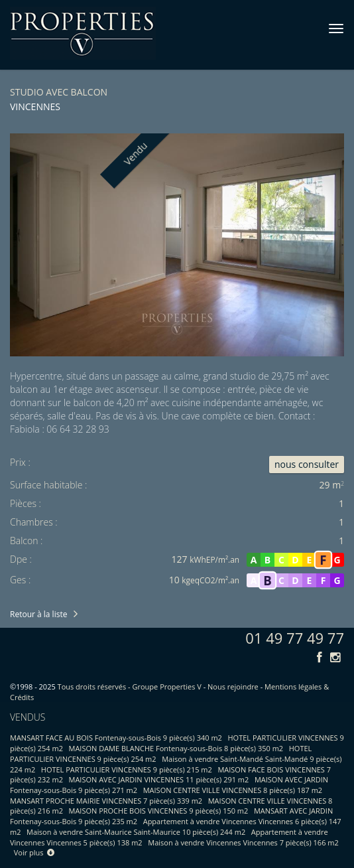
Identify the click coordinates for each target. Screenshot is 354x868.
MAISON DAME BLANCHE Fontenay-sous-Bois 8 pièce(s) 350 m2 (176, 748)
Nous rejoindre (233, 687)
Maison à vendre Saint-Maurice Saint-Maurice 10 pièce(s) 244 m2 (136, 832)
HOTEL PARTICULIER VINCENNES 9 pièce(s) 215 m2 (127, 769)
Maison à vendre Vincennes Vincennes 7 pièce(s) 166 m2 (243, 842)
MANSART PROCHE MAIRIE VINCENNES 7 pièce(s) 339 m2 (106, 801)
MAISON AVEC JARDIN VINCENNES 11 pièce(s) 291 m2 (159, 779)
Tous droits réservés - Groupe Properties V (130, 687)
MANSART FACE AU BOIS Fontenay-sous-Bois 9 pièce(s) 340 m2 (116, 738)
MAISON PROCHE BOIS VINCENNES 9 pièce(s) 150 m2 (159, 811)
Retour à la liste (38, 614)
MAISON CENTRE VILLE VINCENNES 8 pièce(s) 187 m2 (233, 790)
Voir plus (34, 852)
